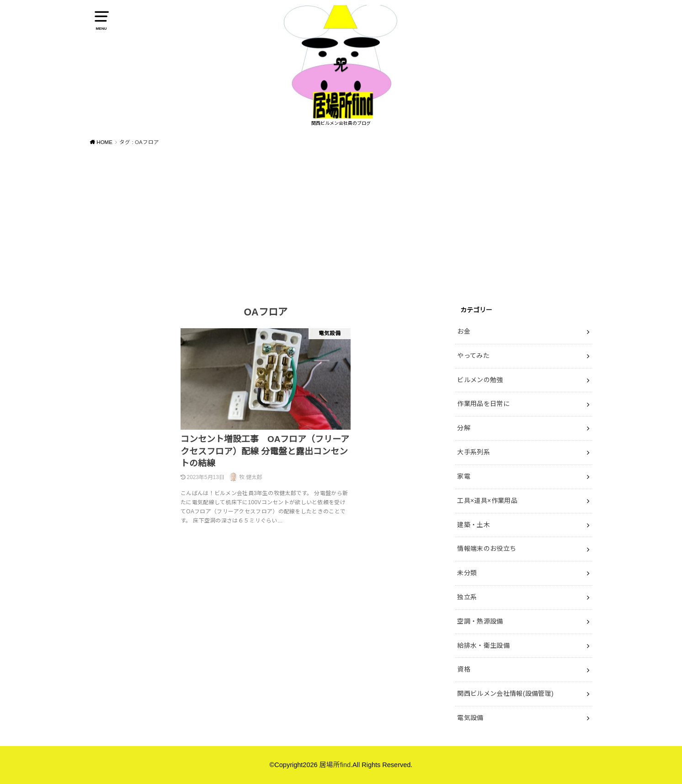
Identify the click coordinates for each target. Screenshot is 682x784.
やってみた (473, 356)
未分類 (467, 573)
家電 (464, 476)
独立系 (467, 597)
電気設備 (470, 718)
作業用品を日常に (483, 404)
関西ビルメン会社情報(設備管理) (505, 693)
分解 (464, 428)
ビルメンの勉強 (480, 380)
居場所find (335, 765)
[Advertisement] (341, 222)
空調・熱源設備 (480, 621)
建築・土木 (474, 525)
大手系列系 (474, 452)
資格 (464, 669)
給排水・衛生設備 (483, 645)
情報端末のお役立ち (487, 549)
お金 (464, 331)
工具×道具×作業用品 (487, 501)
